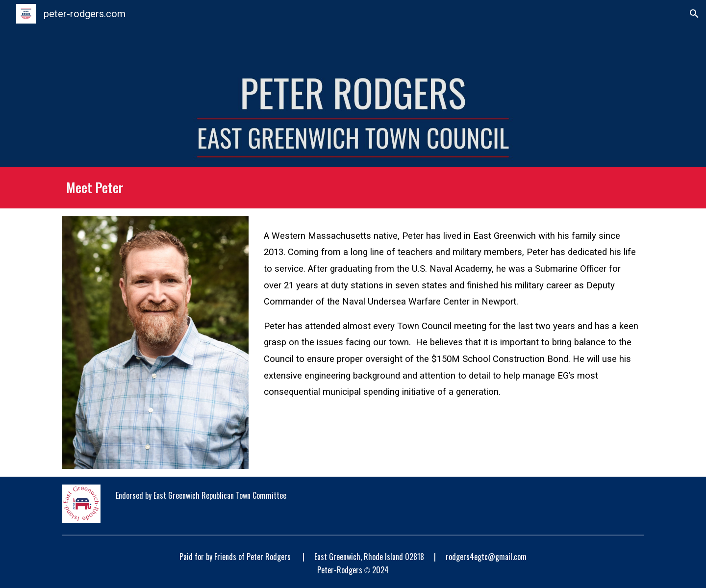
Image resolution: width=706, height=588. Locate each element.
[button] (694, 14)
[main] (353, 188)
